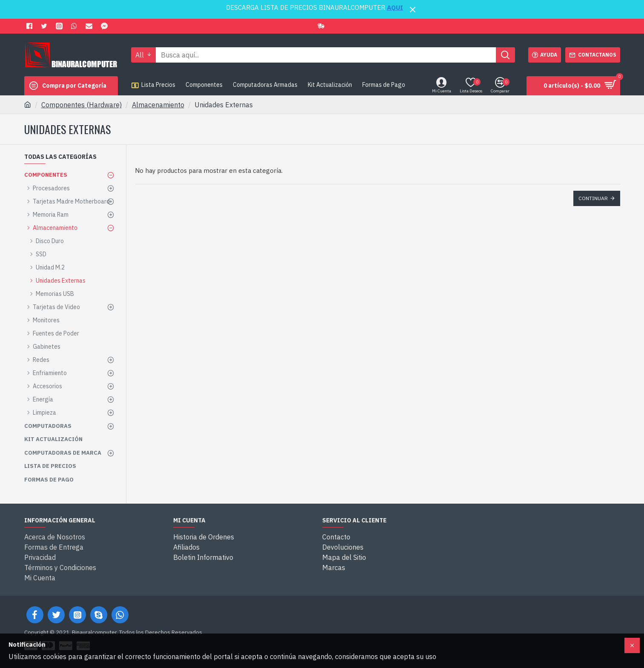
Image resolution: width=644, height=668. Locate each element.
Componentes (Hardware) (82, 105)
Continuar (593, 198)
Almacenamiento (158, 105)
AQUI (395, 7)
